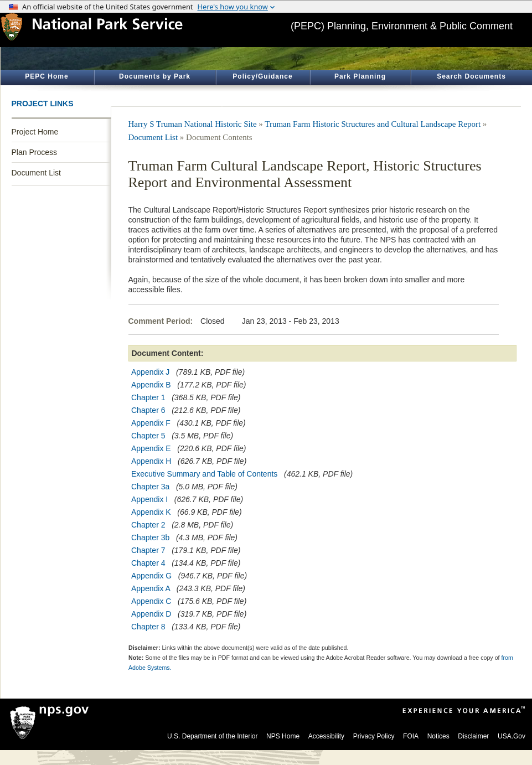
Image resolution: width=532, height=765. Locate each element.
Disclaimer (473, 736)
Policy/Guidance (262, 76)
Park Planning (360, 76)
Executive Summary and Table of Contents (204, 474)
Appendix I (149, 499)
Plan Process (34, 152)
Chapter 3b (150, 537)
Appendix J (150, 372)
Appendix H (151, 461)
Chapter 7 (148, 550)
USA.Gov (512, 736)
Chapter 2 (148, 525)
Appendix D (151, 614)
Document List (36, 173)
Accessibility (326, 736)
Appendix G (151, 576)
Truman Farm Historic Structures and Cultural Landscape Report (373, 124)
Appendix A (151, 588)
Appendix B (151, 385)
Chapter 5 (148, 436)
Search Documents (471, 76)
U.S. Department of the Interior (212, 736)
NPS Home (283, 736)
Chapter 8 (148, 627)
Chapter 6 (148, 410)
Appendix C (151, 601)
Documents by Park (155, 76)
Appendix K (151, 512)
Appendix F (151, 423)
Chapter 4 (148, 563)
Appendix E (151, 448)
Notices (438, 736)
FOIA (411, 736)
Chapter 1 (148, 397)
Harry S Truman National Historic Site (193, 124)
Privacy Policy (374, 736)
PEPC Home (47, 76)
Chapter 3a (150, 487)
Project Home (35, 132)
